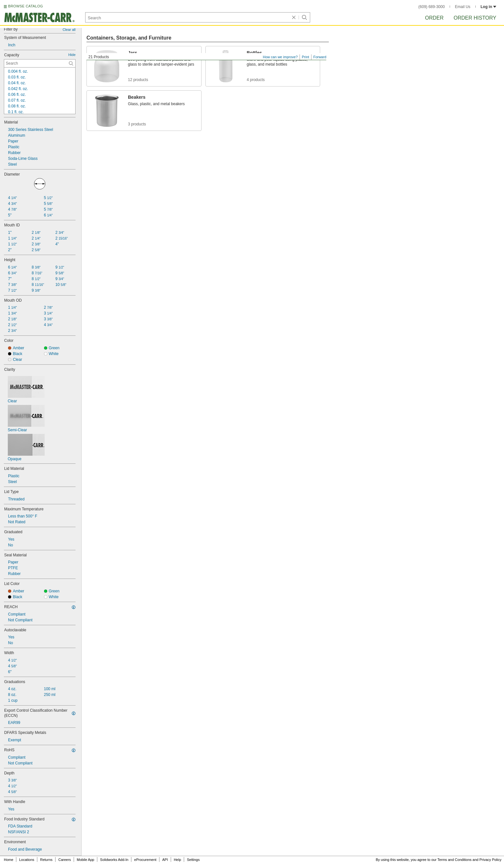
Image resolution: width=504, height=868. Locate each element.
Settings (193, 860)
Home (9, 860)
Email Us (463, 7)
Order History (475, 18)
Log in (488, 7)
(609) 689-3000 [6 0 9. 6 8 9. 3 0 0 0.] (432, 7)
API (165, 860)
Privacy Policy (491, 860)
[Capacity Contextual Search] (40, 63)
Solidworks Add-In (114, 860)
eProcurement (145, 860)
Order (434, 18)
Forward (320, 57)
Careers (64, 860)
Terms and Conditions (455, 860)
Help (178, 860)
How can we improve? (280, 57)
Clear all (69, 30)
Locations (27, 860)
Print (306, 57)
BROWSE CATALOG (25, 6)
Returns (46, 860)
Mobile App (85, 860)
